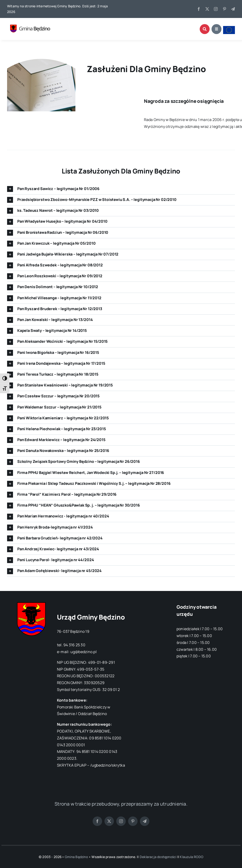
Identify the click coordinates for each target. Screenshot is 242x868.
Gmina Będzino (76, 857)
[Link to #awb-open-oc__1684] (216, 29)
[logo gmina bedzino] (32, 22)
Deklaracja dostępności (158, 857)
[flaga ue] (229, 28)
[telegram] (233, 9)
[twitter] (207, 9)
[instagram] (216, 9)
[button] (121, 189)
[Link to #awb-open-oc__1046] (205, 29)
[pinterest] (225, 9)
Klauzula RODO (192, 857)
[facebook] (199, 9)
